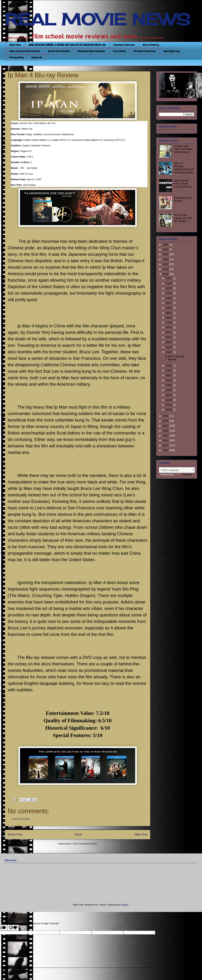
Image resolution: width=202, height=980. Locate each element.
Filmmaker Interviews (124, 45)
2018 (166, 421)
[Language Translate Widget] (177, 470)
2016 (166, 431)
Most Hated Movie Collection (91, 51)
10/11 (169, 293)
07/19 (169, 327)
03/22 (169, 370)
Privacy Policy (17, 57)
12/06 (169, 283)
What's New (15, 45)
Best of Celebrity (151, 45)
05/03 (169, 347)
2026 (166, 245)
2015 (166, 436)
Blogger (124, 905)
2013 (166, 445)
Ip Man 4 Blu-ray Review (175, 358)
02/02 (169, 395)
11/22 (169, 288)
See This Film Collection (59, 51)
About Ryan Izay (172, 51)
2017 (166, 426)
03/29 (169, 366)
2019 (166, 416)
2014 (166, 440)
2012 (166, 450)
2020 (166, 274)
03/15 (169, 375)
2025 (166, 249)
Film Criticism (119, 51)
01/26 (169, 400)
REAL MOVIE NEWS (98, 19)
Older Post (141, 834)
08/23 (169, 308)
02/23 (169, 390)
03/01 (169, 385)
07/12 (169, 332)
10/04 (169, 298)
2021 (166, 269)
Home (78, 834)
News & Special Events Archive (25, 51)
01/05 (169, 410)
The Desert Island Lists (145, 51)
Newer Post (15, 834)
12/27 (169, 278)
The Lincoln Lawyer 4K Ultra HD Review (183, 218)
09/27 (169, 303)
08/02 (169, 318)
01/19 (169, 405)
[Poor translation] (13, 928)
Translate (183, 474)
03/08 (169, 380)
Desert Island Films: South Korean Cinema (183, 184)
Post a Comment (21, 819)
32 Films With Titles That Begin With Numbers (183, 149)
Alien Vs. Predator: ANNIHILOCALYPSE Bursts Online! (184, 168)
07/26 (169, 323)
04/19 (169, 352)
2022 (166, 264)
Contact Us (37, 57)
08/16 (169, 313)
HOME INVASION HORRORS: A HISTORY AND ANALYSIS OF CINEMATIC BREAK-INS (67, 45)
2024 (166, 254)
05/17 (169, 337)
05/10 (169, 342)
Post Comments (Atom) (85, 844)
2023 (166, 259)
